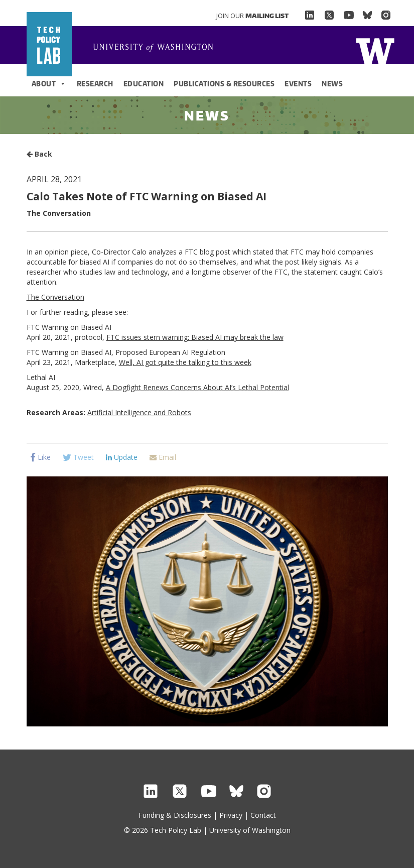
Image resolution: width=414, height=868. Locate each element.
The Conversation (55, 297)
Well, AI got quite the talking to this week (185, 362)
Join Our (252, 16)
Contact (263, 815)
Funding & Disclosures (175, 815)
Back (39, 154)
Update (122, 457)
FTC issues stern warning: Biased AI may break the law (195, 337)
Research (95, 84)
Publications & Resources (224, 84)
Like (40, 457)
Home (157, 48)
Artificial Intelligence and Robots (139, 412)
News (332, 84)
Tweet (78, 457)
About (49, 84)
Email (163, 457)
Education (144, 84)
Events (298, 84)
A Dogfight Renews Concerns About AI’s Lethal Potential (197, 387)
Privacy (231, 815)
